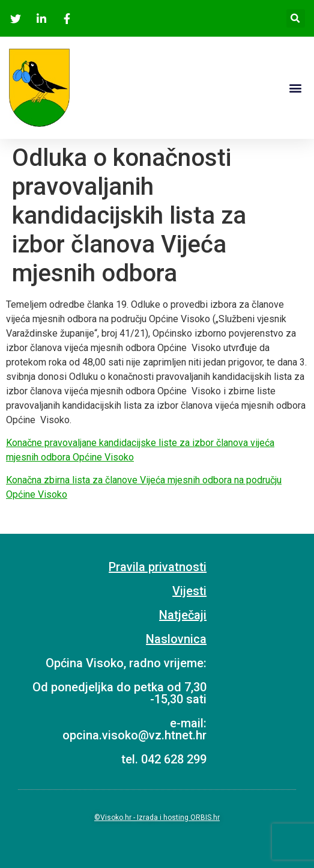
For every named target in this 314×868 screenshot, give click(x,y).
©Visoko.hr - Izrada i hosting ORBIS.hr (157, 818)
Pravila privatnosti (158, 567)
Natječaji (183, 615)
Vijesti (189, 591)
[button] (295, 87)
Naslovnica (176, 639)
